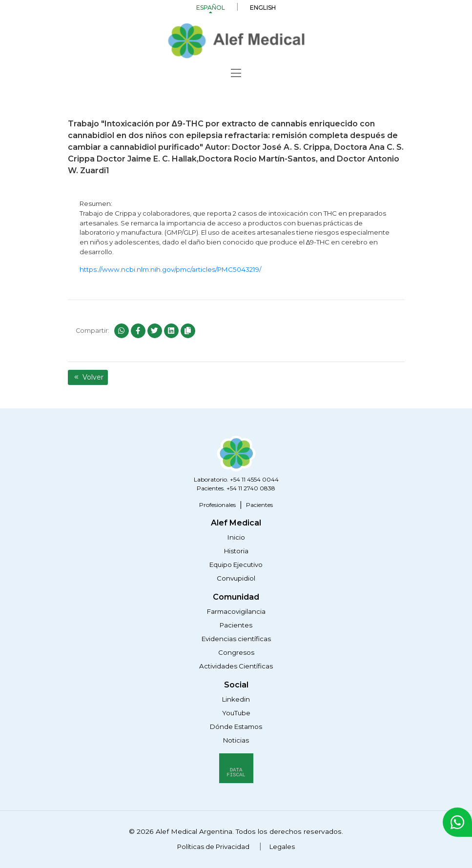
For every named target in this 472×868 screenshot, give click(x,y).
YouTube (236, 713)
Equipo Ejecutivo (236, 565)
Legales (282, 847)
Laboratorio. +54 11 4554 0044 (236, 479)
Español (211, 8)
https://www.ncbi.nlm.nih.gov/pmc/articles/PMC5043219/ (170, 269)
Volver (88, 377)
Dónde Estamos (236, 727)
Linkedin (236, 699)
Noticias (236, 740)
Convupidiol (236, 578)
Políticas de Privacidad (213, 847)
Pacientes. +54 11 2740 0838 (236, 488)
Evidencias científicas (236, 639)
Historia (236, 551)
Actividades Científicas (236, 666)
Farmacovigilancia (236, 611)
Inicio (236, 537)
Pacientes (259, 505)
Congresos (236, 652)
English (263, 8)
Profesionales (217, 505)
